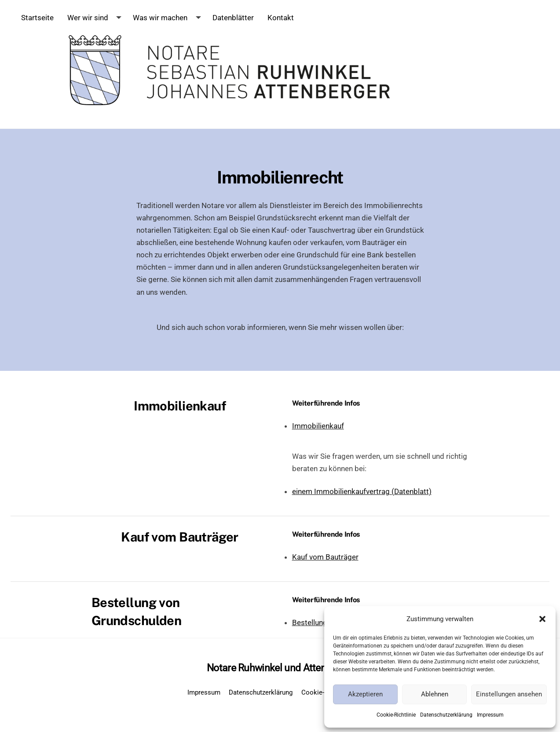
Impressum (490, 715)
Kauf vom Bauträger (325, 557)
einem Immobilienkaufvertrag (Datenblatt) (362, 491)
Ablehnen (435, 694)
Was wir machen (160, 18)
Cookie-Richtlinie (396, 715)
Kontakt (281, 18)
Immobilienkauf (318, 426)
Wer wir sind (88, 18)
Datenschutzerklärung (446, 715)
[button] (542, 619)
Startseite (37, 18)
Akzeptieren (365, 694)
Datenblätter (233, 18)
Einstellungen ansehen (509, 694)
